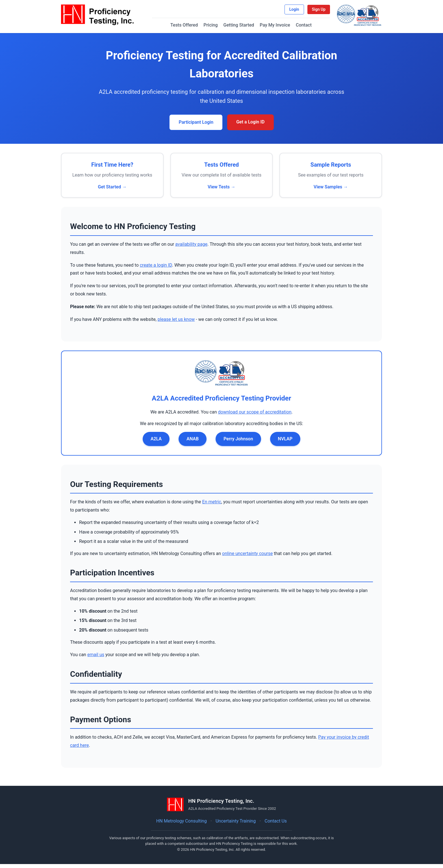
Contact (307, 28)
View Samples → (331, 191)
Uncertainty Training (236, 825)
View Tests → (221, 191)
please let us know (176, 323)
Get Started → (112, 191)
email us (96, 659)
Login (285, 10)
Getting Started (243, 28)
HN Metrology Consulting (182, 825)
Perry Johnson (238, 443)
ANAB (193, 443)
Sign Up (310, 10)
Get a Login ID (250, 126)
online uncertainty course (247, 557)
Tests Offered (188, 28)
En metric (212, 506)
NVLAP (285, 443)
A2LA (156, 443)
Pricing (214, 28)
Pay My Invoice (279, 28)
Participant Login (196, 126)
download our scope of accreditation (255, 416)
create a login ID (156, 269)
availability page (191, 248)
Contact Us (276, 825)
